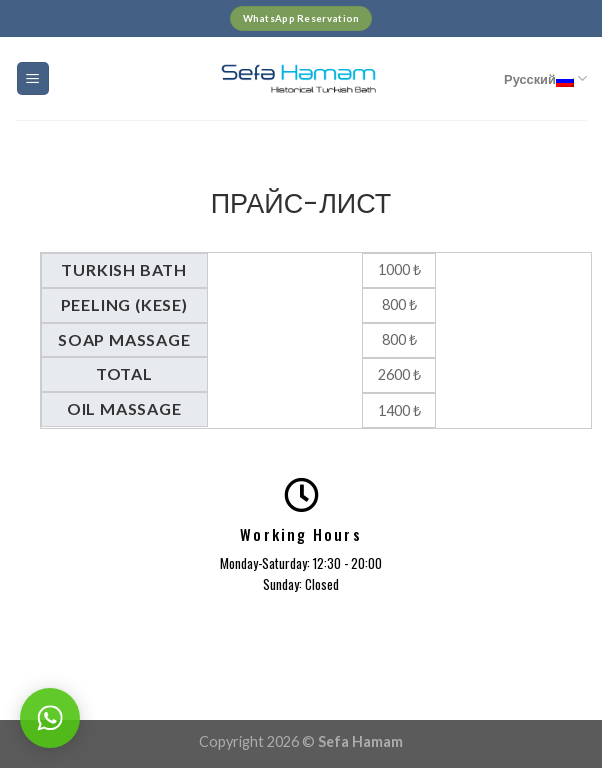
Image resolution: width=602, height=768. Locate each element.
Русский (545, 78)
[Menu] (33, 78)
